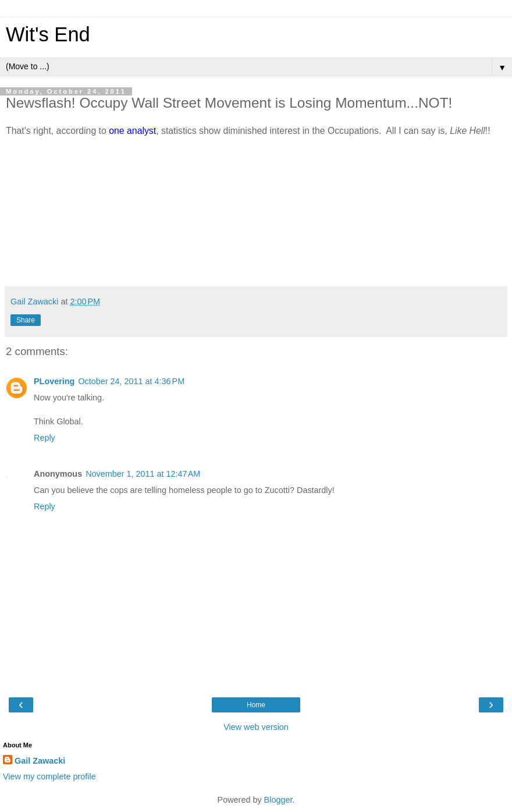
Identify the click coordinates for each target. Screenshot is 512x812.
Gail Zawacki (40, 761)
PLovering (54, 381)
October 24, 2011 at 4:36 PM (131, 381)
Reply (45, 438)
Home (256, 705)
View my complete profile (49, 776)
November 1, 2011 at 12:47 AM (143, 474)
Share (26, 320)
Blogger (278, 800)
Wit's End (48, 34)
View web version (256, 727)
